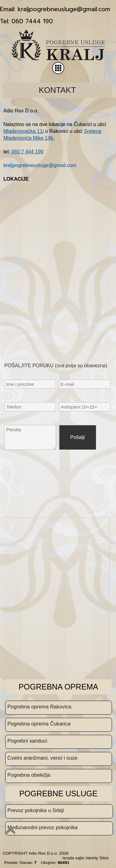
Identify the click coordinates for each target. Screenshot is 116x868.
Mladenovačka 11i (24, 131)
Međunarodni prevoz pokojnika (43, 827)
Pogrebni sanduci (27, 741)
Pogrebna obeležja (29, 775)
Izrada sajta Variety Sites (86, 858)
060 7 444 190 (28, 151)
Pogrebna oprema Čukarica (39, 724)
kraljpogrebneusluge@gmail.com (40, 165)
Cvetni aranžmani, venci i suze (42, 758)
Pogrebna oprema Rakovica (39, 707)
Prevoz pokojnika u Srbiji (36, 810)
